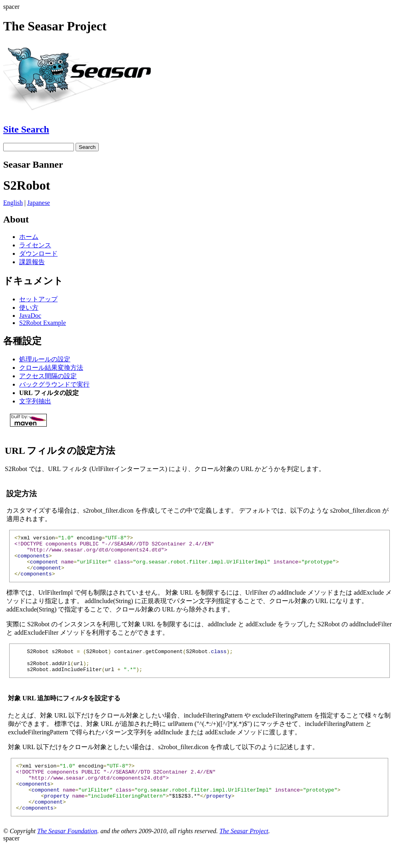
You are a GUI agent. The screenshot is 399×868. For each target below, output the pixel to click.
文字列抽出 (35, 401)
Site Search (26, 129)
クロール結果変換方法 (51, 368)
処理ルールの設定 (45, 359)
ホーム (29, 237)
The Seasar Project (244, 854)
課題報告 (32, 262)
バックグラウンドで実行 (54, 384)
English (13, 203)
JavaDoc (30, 316)
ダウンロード (38, 254)
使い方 (29, 308)
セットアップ (38, 299)
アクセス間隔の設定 (48, 376)
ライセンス (35, 245)
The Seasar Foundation (67, 854)
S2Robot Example (43, 323)
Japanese (39, 203)
